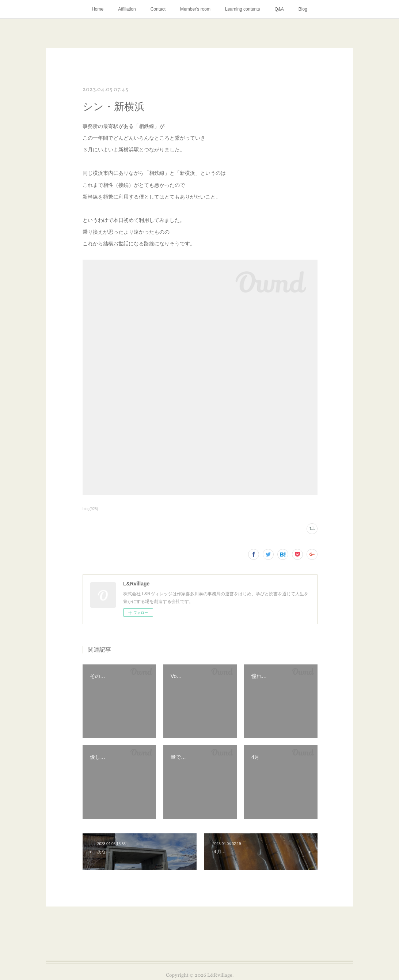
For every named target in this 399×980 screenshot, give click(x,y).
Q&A (279, 9)
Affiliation (127, 9)
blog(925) (90, 509)
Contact (158, 9)
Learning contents (242, 9)
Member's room (195, 9)
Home (98, 9)
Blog (303, 9)
